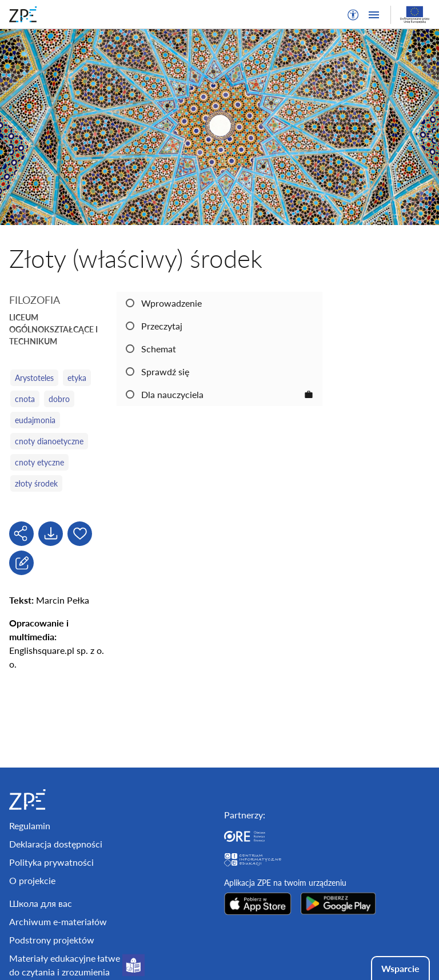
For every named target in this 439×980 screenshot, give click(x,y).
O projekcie (32, 880)
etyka (77, 378)
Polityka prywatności (51, 862)
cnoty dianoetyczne (49, 441)
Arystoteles (34, 378)
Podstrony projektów (52, 940)
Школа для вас (41, 903)
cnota (25, 399)
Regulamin (30, 826)
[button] (353, 15)
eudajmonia (35, 420)
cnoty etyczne (39, 462)
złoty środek (36, 483)
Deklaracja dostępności (56, 844)
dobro (59, 399)
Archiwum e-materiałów (58, 921)
